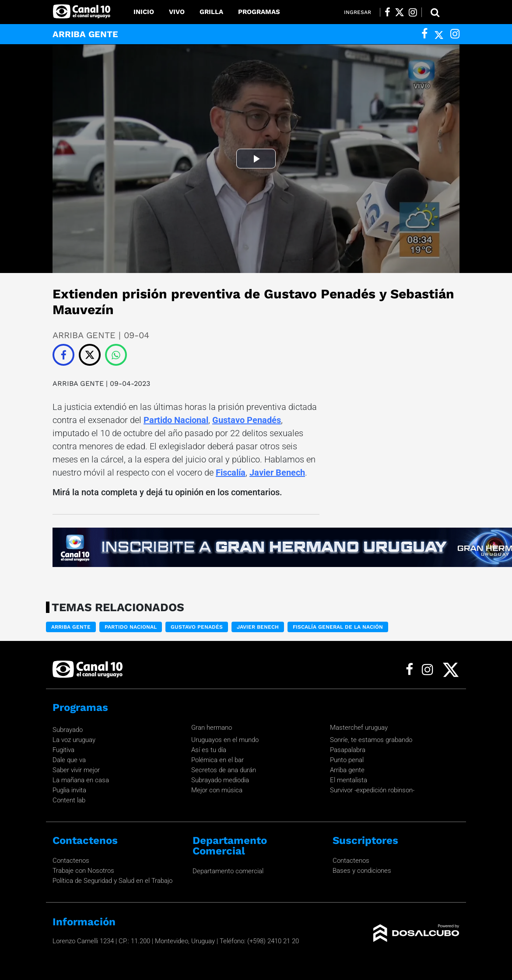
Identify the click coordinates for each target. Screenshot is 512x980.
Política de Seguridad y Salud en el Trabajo (112, 881)
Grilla (211, 12)
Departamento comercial (228, 871)
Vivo (177, 12)
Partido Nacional (176, 420)
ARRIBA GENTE (79, 383)
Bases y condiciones (362, 871)
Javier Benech (277, 472)
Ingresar (358, 12)
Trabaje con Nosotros (83, 871)
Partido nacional (131, 627)
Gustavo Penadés (247, 420)
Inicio (144, 12)
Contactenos (71, 861)
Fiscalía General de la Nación (338, 627)
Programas (259, 12)
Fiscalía (231, 472)
